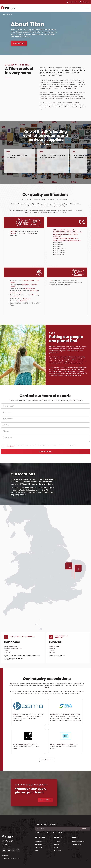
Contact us (19, 43)
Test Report (25, 285)
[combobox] (86, 2)
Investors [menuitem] (57, 841)
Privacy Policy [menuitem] (77, 844)
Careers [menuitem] (56, 844)
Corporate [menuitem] (39, 841)
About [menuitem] (56, 847)
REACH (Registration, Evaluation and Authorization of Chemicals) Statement (67, 239)
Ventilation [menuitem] (39, 847)
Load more (47, 760)
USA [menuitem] (37, 850)
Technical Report (29, 281)
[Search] (80, 2)
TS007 (52, 281)
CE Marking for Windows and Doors (65, 230)
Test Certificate (29, 289)
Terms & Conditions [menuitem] (79, 841)
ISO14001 (13, 233)
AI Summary (5, 856)
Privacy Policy (10, 446)
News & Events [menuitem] (58, 850)
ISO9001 (13, 231)
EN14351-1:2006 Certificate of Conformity (68, 232)
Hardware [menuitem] (39, 844)
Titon (4, 14)
